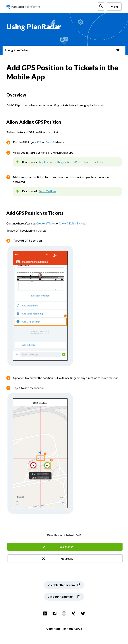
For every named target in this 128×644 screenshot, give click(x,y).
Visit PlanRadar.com (61, 585)
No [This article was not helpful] (65, 559)
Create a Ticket (46, 223)
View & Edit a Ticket (72, 223)
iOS (39, 142)
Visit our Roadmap (60, 596)
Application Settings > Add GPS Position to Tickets (71, 162)
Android (51, 142)
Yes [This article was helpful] (65, 547)
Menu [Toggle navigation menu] (114, 6)
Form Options (47, 191)
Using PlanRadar (17, 50)
